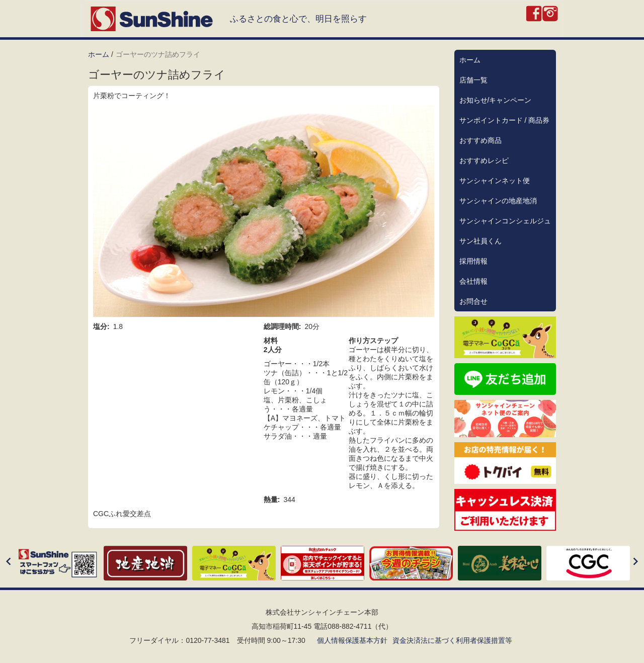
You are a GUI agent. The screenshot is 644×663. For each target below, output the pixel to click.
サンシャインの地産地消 (498, 201)
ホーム (99, 54)
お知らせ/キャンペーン (496, 100)
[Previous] (9, 562)
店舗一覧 (473, 80)
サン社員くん (480, 241)
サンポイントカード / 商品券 (505, 120)
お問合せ (473, 301)
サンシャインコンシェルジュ (505, 221)
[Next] (635, 562)
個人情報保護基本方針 (352, 640)
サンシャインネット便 (495, 181)
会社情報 (473, 281)
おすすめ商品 (480, 140)
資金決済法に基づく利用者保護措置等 (452, 640)
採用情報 (473, 261)
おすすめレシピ (484, 160)
